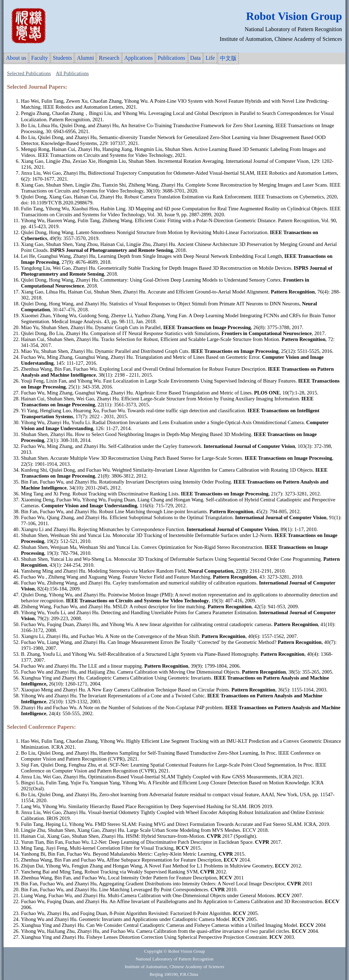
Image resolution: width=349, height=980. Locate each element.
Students (62, 58)
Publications (172, 58)
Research (109, 58)
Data (195, 58)
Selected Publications (29, 73)
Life (210, 58)
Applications (139, 58)
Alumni (85, 58)
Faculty (39, 58)
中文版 (228, 58)
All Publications (72, 73)
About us (16, 58)
